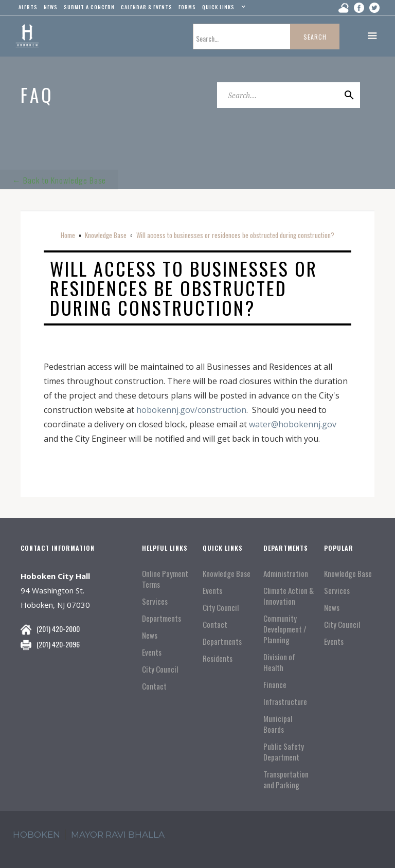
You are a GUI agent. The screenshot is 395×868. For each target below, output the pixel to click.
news (51, 7)
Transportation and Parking (286, 780)
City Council (160, 669)
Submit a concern (89, 7)
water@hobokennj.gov (293, 424)
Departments (161, 618)
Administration (286, 574)
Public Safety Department (284, 752)
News (150, 635)
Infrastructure (285, 702)
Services (155, 601)
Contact (154, 686)
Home (68, 235)
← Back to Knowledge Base (59, 179)
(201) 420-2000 (58, 629)
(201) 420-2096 (58, 644)
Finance (275, 685)
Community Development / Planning (285, 629)
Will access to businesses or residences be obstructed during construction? (235, 235)
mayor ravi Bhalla (118, 835)
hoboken (37, 835)
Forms (187, 7)
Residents (218, 658)
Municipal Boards (278, 724)
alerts (28, 7)
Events (152, 652)
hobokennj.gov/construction (190, 410)
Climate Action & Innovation (289, 596)
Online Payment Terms (165, 579)
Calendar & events (147, 7)
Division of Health (279, 662)
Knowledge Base (106, 235)
